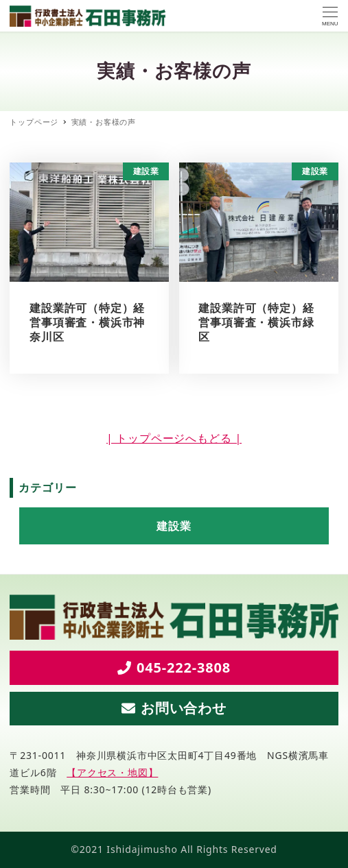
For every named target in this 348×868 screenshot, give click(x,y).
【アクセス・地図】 (112, 772)
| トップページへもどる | (174, 438)
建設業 (174, 526)
